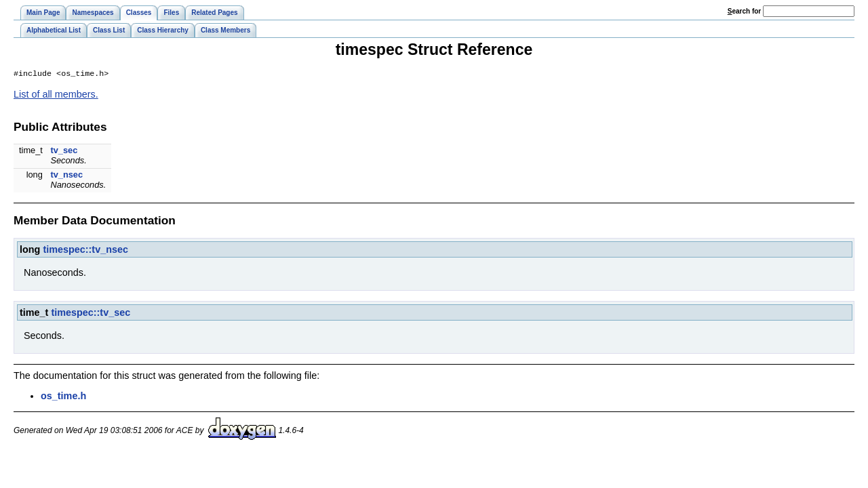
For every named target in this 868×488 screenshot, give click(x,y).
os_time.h (63, 397)
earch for (744, 11)
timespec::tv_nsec (85, 251)
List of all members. (56, 96)
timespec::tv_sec (91, 314)
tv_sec (64, 151)
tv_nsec (66, 176)
